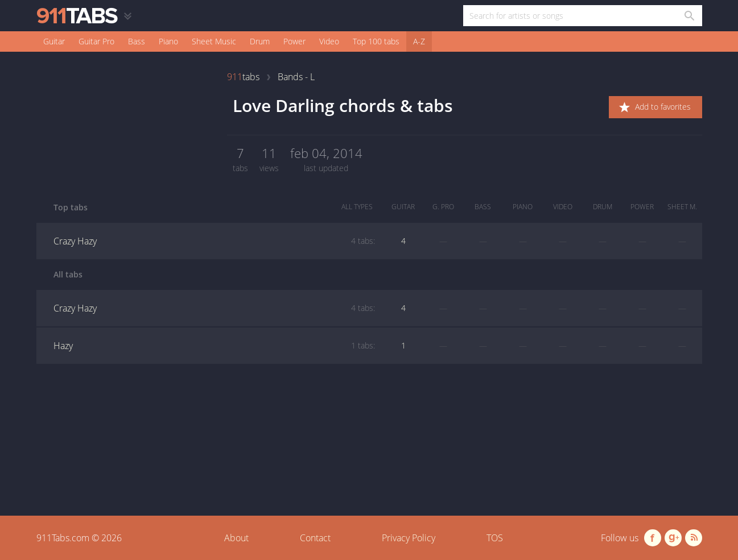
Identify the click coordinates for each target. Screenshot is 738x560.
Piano (168, 41)
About (236, 538)
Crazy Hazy (214, 241)
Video (329, 41)
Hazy (214, 346)
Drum (260, 41)
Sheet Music (214, 41)
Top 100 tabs (376, 41)
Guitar (54, 41)
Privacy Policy (409, 538)
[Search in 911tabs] (689, 16)
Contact (315, 538)
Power (294, 41)
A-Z (419, 41)
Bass (137, 41)
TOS (495, 538)
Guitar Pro (96, 41)
